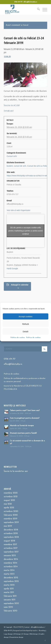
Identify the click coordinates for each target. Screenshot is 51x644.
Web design (34, 634)
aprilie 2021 (9, 508)
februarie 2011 (10, 596)
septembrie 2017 (11, 552)
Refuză (26, 324)
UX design (17, 634)
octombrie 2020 (11, 511)
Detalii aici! (9, 111)
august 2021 (9, 500)
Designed (16, 631)
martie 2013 (9, 574)
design (10, 634)
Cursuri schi (12, 156)
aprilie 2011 (9, 589)
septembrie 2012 (11, 581)
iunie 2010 (8, 607)
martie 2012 (9, 585)
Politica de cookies (18, 338)
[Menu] (43, 9)
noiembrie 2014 (10, 563)
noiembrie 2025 (11, 493)
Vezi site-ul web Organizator (18, 210)
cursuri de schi (20, 166)
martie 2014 (9, 570)
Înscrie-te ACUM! (12, 105)
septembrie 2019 (11, 522)
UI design (25, 634)
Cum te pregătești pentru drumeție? (25, 418)
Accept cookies (26, 316)
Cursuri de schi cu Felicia (38, 166)
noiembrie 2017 (10, 545)
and (21, 631)
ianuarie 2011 (10, 600)
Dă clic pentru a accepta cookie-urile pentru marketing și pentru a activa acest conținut (25, 231)
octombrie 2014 (11, 567)
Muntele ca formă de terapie (22, 426)
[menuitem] (37, 9)
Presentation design (16, 637)
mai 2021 (8, 504)
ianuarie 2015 (10, 556)
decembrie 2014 (11, 559)
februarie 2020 (11, 515)
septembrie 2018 (11, 537)
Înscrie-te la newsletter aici (16, 471)
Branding (42, 631)
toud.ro (35, 631)
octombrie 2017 (11, 548)
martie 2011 (9, 592)
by (31, 631)
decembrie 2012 (11, 578)
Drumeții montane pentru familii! (23, 433)
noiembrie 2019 (11, 519)
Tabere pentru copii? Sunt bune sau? (25, 410)
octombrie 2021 (11, 497)
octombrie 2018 (11, 534)
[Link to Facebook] (45, 641)
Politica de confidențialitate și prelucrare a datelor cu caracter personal (25, 380)
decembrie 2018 (11, 530)
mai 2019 (8, 526)
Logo (6, 634)
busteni (10, 166)
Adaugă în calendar (20, 285)
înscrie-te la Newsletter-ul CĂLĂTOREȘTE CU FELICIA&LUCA (23, 387)
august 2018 (9, 541)
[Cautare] (37, 9)
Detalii (26, 331)
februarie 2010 (11, 611)
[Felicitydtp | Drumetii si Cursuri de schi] (21, 9)
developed (27, 631)
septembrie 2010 (11, 604)
